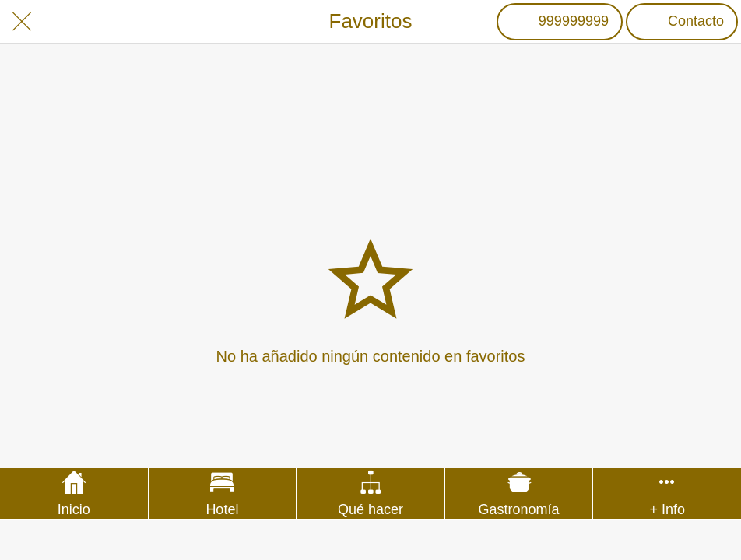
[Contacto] (682, 22)
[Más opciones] (667, 493)
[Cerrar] (22, 22)
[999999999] (560, 22)
